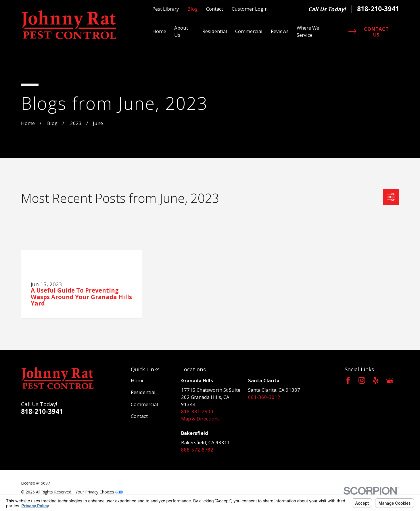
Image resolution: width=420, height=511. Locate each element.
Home (138, 380)
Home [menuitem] (159, 31)
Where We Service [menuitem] (308, 31)
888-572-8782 (197, 450)
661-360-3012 (264, 397)
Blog (193, 9)
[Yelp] (376, 380)
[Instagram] (362, 380)
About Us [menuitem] (181, 31)
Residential (143, 392)
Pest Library (166, 9)
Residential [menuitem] (215, 31)
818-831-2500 (197, 411)
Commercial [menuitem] (249, 31)
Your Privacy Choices (99, 492)
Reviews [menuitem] (280, 31)
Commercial (144, 404)
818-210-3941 (378, 9)
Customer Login (250, 9)
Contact (215, 9)
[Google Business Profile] (390, 380)
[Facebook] (348, 380)
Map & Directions (200, 419)
